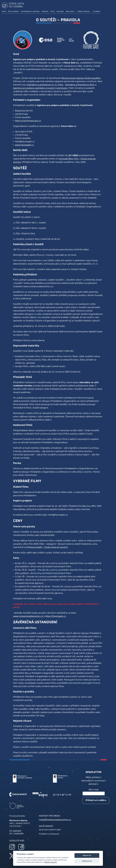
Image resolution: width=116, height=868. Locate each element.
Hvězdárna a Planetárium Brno (80, 85)
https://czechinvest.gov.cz (28, 121)
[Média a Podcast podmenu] (90, 12)
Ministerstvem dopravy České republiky (81, 78)
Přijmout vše (87, 855)
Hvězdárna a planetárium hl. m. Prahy (45, 85)
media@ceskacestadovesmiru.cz (55, 820)
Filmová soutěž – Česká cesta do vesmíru (47, 547)
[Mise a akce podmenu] (75, 12)
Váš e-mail (94, 790)
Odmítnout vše (87, 861)
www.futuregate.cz (24, 145)
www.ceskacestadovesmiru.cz (28, 616)
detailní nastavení (51, 862)
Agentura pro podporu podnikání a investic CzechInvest (40, 88)
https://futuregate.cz (56, 616)
